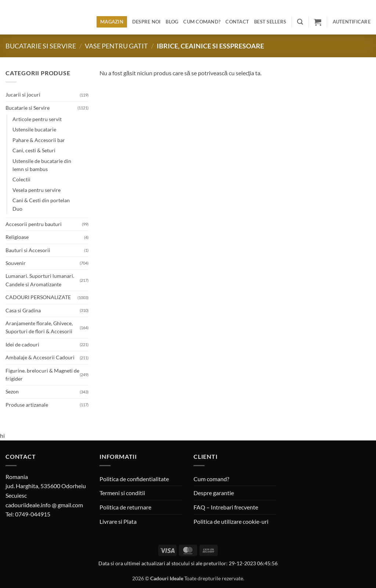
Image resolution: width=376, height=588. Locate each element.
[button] (300, 22)
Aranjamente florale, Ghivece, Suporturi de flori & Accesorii (39, 327)
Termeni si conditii (122, 493)
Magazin (112, 22)
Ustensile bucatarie (34, 129)
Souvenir (16, 263)
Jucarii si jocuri (23, 95)
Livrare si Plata (118, 521)
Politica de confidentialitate (134, 479)
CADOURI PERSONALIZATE (38, 297)
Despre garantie (214, 493)
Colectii (21, 179)
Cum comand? (202, 22)
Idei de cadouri (22, 344)
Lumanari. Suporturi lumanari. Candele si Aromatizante (40, 280)
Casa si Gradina (23, 310)
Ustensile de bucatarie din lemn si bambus (42, 165)
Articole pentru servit (37, 119)
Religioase (17, 237)
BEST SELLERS (270, 22)
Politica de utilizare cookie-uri (231, 521)
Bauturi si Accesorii (28, 250)
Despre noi (147, 22)
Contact (237, 22)
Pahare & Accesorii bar (39, 140)
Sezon (12, 391)
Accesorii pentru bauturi (34, 224)
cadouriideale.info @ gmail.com (44, 505)
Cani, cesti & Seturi (34, 150)
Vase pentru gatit (116, 46)
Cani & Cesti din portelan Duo (41, 204)
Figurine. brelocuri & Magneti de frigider (42, 375)
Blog (172, 22)
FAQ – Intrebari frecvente (226, 507)
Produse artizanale (27, 405)
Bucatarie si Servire (41, 46)
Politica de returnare (125, 507)
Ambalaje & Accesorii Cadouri (40, 357)
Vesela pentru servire (37, 190)
